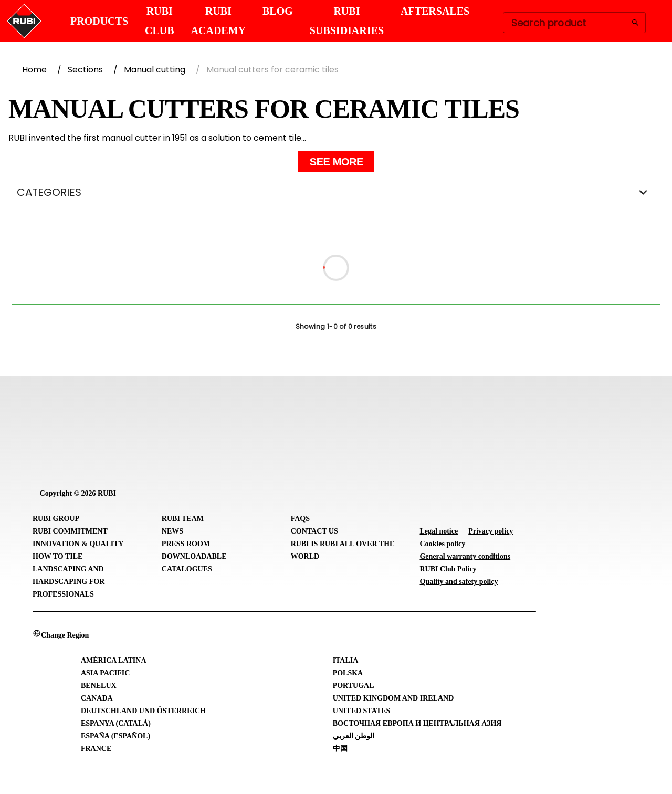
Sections (85, 70)
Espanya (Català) (116, 723)
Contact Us (314, 531)
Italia (346, 660)
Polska (348, 673)
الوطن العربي (354, 736)
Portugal (354, 686)
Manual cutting (155, 70)
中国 (340, 749)
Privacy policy (491, 531)
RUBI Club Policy (448, 569)
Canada (97, 698)
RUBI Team (183, 519)
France (96, 749)
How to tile (57, 556)
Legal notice (439, 531)
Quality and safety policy (459, 582)
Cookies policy (442, 544)
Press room (186, 544)
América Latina (114, 660)
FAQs (300, 519)
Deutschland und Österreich (143, 711)
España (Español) (115, 736)
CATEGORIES (336, 192)
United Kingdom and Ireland (393, 698)
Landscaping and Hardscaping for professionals (69, 582)
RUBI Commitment (70, 531)
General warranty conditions (465, 556)
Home (34, 70)
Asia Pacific (105, 673)
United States (362, 711)
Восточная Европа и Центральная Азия (417, 723)
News (172, 531)
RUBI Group (56, 519)
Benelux (99, 686)
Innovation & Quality (78, 544)
